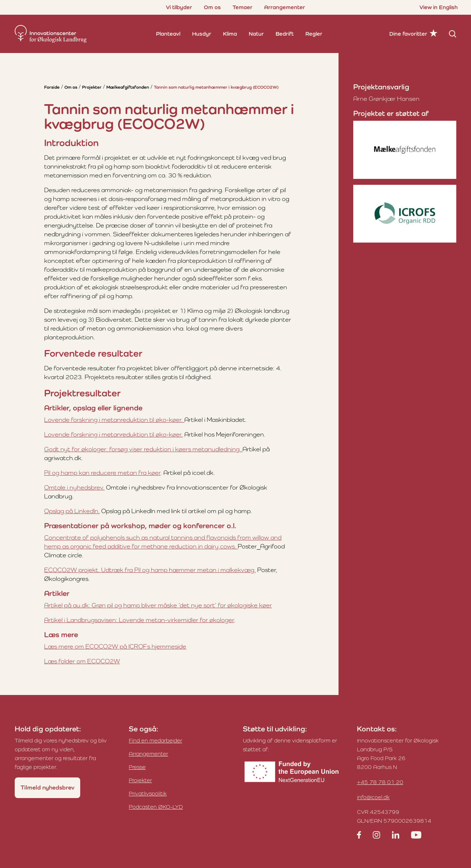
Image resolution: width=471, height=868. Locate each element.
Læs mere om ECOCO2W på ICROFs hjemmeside (115, 646)
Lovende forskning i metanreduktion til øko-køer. (114, 420)
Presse (137, 767)
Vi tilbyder (179, 7)
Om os (212, 7)
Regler (314, 34)
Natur (256, 34)
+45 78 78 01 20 (380, 782)
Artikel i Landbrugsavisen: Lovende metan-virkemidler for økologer (139, 620)
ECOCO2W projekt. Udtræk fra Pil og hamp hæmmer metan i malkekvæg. (150, 570)
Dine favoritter (408, 34)
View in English (439, 7)
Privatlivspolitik (148, 793)
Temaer (242, 7)
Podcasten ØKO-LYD (156, 807)
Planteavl (168, 34)
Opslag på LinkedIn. (72, 511)
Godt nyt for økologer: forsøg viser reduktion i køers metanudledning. (143, 449)
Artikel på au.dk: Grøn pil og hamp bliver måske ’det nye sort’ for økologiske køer (158, 605)
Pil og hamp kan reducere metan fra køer (102, 473)
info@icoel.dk (373, 797)
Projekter (92, 87)
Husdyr (202, 34)
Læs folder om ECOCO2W (82, 661)
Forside (52, 87)
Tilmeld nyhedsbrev (47, 788)
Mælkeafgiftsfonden (128, 87)
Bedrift (285, 34)
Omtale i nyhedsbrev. (74, 487)
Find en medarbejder (155, 740)
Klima (230, 34)
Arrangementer (285, 7)
